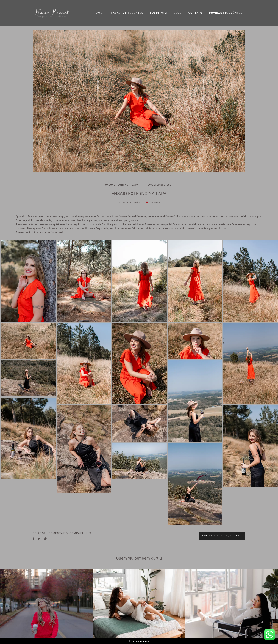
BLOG (178, 13)
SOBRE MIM (159, 13)
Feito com (139, 641)
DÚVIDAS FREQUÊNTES (226, 13)
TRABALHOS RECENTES (126, 13)
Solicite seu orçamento (222, 536)
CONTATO (195, 13)
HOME (98, 13)
